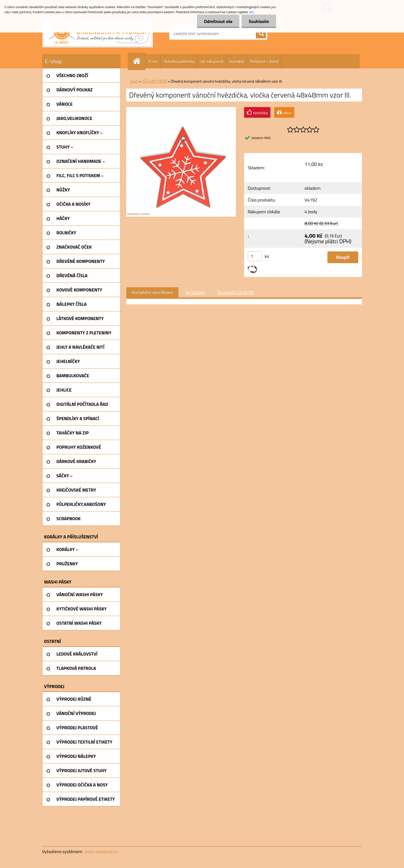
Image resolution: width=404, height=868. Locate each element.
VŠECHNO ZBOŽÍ (154, 81)
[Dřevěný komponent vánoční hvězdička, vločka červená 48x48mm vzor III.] (181, 109)
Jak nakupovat (212, 61)
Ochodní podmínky (179, 61)
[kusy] (255, 256)
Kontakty (237, 61)
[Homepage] (139, 61)
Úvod (134, 81)
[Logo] (98, 33)
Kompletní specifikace (152, 292)
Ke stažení (195, 292)
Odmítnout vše (218, 21)
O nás (153, 61)
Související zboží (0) (236, 292)
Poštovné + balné (264, 61)
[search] (261, 34)
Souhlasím (259, 21)
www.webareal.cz (101, 851)
